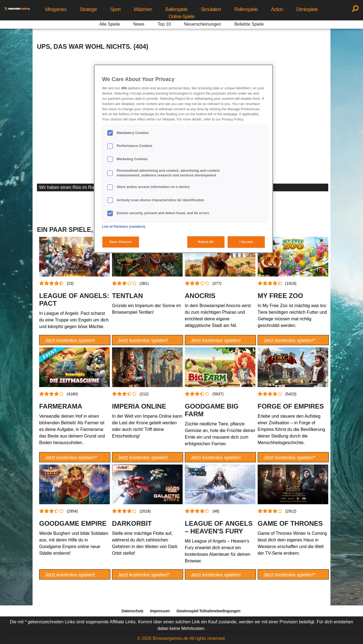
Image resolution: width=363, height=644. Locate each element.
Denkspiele (307, 9)
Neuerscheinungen (202, 24)
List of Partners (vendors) (124, 227)
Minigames (56, 9)
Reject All (206, 242)
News (139, 24)
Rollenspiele (246, 9)
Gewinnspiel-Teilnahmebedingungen (208, 611)
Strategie (88, 9)
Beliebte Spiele (249, 24)
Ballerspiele (176, 9)
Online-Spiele (181, 17)
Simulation (211, 9)
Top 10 (164, 24)
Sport (115, 9)
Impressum (160, 611)
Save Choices (121, 242)
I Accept (246, 242)
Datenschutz (133, 611)
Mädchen (143, 9)
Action (277, 9)
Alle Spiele (110, 24)
